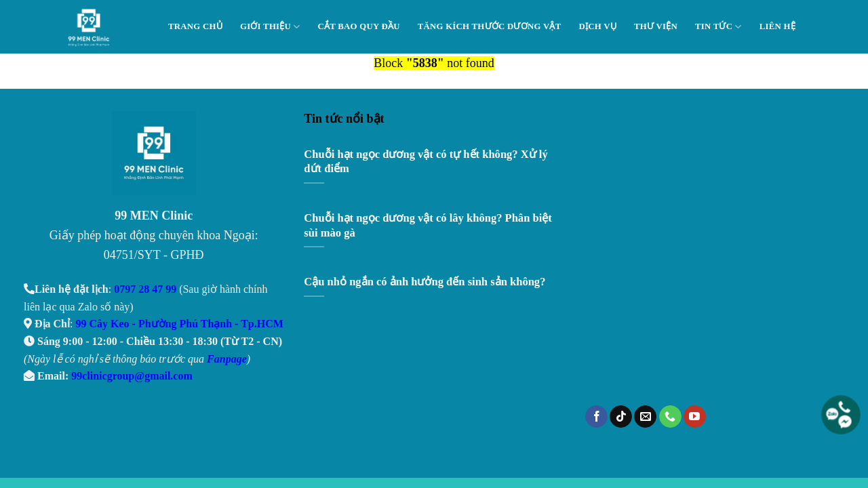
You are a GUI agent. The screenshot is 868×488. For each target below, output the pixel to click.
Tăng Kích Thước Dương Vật (490, 26)
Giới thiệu (270, 27)
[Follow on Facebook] (596, 417)
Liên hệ (777, 26)
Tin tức (718, 27)
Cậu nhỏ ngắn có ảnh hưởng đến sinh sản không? (425, 282)
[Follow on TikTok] (621, 417)
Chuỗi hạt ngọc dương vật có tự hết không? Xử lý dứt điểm (426, 162)
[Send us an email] (645, 417)
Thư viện (656, 26)
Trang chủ (195, 26)
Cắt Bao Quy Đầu (359, 26)
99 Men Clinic (93, 27)
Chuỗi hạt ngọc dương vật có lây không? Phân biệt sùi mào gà (428, 225)
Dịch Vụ (597, 26)
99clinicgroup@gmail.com (132, 376)
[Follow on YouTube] (695, 417)
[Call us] (670, 417)
